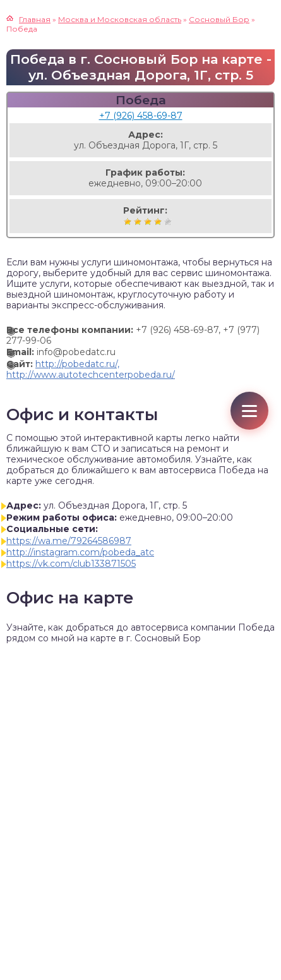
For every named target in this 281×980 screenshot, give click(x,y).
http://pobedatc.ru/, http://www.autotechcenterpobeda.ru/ (91, 369)
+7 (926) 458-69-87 (141, 116)
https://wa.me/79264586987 (69, 541)
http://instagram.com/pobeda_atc (80, 552)
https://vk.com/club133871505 (71, 564)
